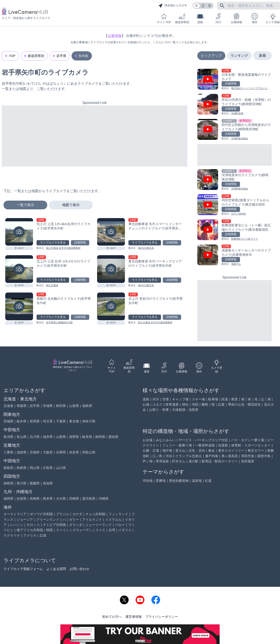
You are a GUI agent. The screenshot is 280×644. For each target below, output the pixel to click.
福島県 (87, 406)
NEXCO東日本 (146, 248)
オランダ (76, 525)
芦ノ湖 (148, 461)
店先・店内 (197, 450)
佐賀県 (22, 498)
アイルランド (92, 519)
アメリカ (30, 535)
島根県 (22, 468)
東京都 (74, 421)
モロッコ (33, 525)
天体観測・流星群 (185, 410)
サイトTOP (164, 18)
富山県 (22, 437)
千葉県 (61, 421)
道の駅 (193, 461)
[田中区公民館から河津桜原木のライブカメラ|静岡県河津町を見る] (234, 130)
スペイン (63, 530)
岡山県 (35, 468)
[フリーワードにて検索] (222, 6)
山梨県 (61, 437)
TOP (12, 56)
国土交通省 (52, 285)
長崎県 (35, 498)
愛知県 (113, 437)
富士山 (180, 450)
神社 (185, 404)
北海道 (8, 406)
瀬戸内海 (212, 456)
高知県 (48, 483)
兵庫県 (61, 452)
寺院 (195, 404)
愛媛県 (35, 483)
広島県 (48, 468)
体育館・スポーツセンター (251, 445)
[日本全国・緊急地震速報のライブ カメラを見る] (234, 80)
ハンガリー (71, 519)
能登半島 (264, 456)
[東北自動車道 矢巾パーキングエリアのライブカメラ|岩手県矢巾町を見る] (111, 269)
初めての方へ (112, 617)
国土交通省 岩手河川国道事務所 (63, 248)
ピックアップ (211, 56)
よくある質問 (56, 569)
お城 (146, 404)
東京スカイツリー (231, 450)
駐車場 (213, 399)
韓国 (49, 530)
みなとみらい (166, 440)
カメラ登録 (273, 18)
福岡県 (8, 498)
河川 (218, 18)
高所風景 (248, 461)
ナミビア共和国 (54, 525)
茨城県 (8, 421)
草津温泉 (162, 461)
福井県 (48, 437)
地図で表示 (71, 205)
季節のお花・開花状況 (244, 404)
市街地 (148, 481)
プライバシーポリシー (162, 617)
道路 (200, 18)
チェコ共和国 (95, 514)
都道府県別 (182, 18)
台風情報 (236, 18)
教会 (212, 450)
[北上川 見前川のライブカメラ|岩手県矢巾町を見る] (111, 306)
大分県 (61, 498)
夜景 (234, 399)
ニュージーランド (99, 525)
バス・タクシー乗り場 (248, 440)
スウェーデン (82, 530)
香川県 (22, 483)
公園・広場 (151, 450)
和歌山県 (89, 452)
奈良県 (74, 452)
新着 (262, 56)
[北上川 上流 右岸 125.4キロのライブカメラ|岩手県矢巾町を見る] (19, 269)
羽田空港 (248, 456)
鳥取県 (8, 468)
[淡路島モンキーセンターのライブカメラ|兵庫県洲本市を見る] (234, 255)
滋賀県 (22, 452)
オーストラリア (15, 514)
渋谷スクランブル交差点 (184, 456)
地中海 (167, 450)
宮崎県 (74, 498)
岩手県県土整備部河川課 (59, 322)
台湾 (112, 530)
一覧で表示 (25, 205)
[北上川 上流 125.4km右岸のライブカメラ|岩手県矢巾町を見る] (19, 232)
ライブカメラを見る (53, 243)
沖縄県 (104, 498)
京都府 (35, 452)
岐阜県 (87, 437)
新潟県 (8, 437)
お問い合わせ (79, 569)
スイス (100, 530)
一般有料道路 (205, 445)
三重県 (8, 452)
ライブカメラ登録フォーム (23, 569)
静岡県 (100, 437)
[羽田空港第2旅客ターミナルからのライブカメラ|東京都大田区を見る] (234, 205)
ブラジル (63, 514)
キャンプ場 (180, 399)
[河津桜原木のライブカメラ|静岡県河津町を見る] (234, 180)
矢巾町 (83, 56)
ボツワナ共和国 (41, 514)
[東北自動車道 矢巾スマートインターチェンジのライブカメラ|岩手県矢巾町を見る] (111, 232)
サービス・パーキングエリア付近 (203, 440)
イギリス (125, 530)
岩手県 (61, 56)
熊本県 (48, 498)
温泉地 (197, 481)
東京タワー (256, 450)
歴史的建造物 (179, 481)
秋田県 (61, 406)
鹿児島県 (89, 498)
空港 (166, 399)
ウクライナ (12, 535)
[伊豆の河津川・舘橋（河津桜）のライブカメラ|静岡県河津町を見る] (234, 105)
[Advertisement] (94, 136)
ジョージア (25, 519)
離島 (205, 404)
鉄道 (225, 399)
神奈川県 (89, 421)
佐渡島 (223, 445)
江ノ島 (157, 456)
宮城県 (48, 406)
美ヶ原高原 (230, 456)
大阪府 (48, 452)
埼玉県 (48, 421)
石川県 (35, 437)
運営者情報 (134, 617)
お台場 (148, 440)
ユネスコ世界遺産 (166, 404)
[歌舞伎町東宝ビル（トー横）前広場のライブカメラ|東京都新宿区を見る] (234, 230)
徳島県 (8, 483)
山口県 (61, 468)
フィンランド (118, 514)
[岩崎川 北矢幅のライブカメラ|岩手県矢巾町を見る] (19, 306)
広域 (43, 535)
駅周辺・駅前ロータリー (220, 461)
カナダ (77, 514)
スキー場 (198, 399)
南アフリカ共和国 (30, 530)
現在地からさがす (173, 6)
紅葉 (221, 404)
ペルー (120, 525)
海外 (255, 18)
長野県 (74, 437)
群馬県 (35, 421)
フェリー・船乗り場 (177, 445)
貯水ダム (179, 461)
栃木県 (22, 421)
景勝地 (161, 481)
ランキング (239, 56)
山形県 (74, 406)
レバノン (17, 525)
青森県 (22, 406)
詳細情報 (80, 243)
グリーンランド (48, 519)
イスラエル (113, 519)
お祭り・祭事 (159, 410)
